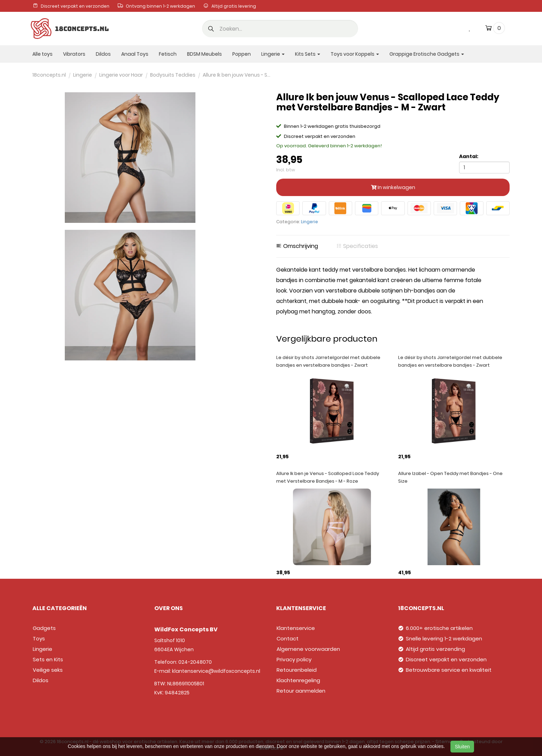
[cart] (489, 29)
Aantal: (469, 156)
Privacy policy (294, 659)
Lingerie (309, 222)
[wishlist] (470, 28)
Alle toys (42, 54)
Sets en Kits (48, 659)
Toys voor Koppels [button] (355, 54)
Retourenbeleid (297, 670)
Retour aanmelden (301, 691)
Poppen (242, 54)
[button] (211, 29)
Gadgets (44, 628)
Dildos (103, 54)
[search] (280, 29)
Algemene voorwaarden (308, 649)
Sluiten (462, 747)
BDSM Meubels (204, 54)
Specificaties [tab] (357, 246)
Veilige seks (48, 670)
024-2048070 (195, 662)
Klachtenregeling (298, 680)
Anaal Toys (135, 54)
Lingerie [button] (273, 54)
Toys (39, 638)
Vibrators (74, 54)
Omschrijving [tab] (297, 246)
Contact (288, 638)
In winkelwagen (393, 187)
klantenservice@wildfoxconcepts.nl (216, 671)
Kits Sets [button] (308, 54)
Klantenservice (296, 628)
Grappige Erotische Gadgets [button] (427, 54)
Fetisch (168, 54)
